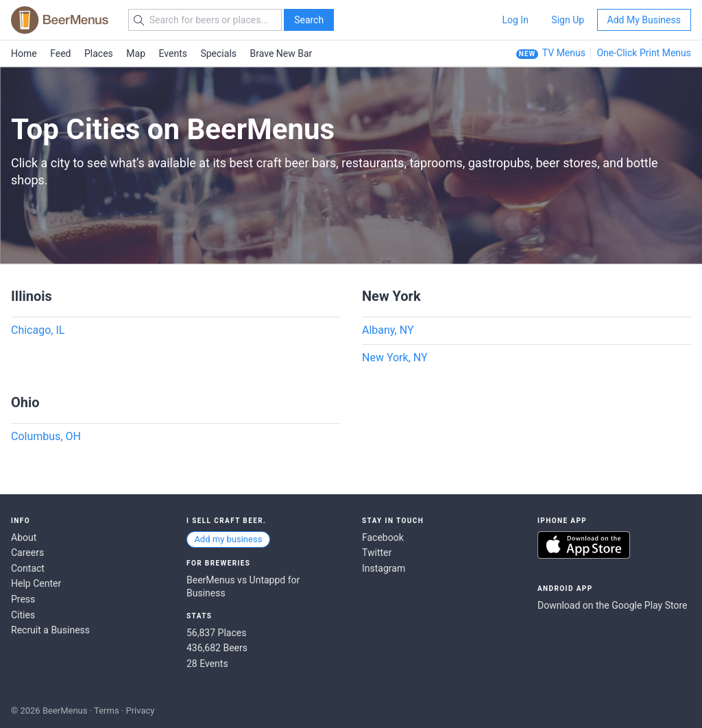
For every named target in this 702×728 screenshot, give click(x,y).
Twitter (377, 553)
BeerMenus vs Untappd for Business (243, 587)
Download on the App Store (584, 545)
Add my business (228, 539)
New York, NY (395, 357)
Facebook (383, 537)
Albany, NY (388, 330)
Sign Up (568, 20)
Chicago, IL (38, 330)
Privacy (140, 711)
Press (23, 599)
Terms (107, 711)
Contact (28, 568)
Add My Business (644, 20)
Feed (60, 53)
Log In (515, 20)
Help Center (36, 583)
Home (24, 53)
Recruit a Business (50, 630)
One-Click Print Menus (644, 53)
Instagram (384, 568)
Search (309, 20)
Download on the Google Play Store (612, 605)
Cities (23, 615)
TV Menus (564, 53)
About (24, 537)
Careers (27, 553)
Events (173, 53)
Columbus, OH (46, 436)
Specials (218, 53)
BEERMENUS (60, 20)
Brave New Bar (281, 53)
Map (136, 53)
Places (99, 53)
